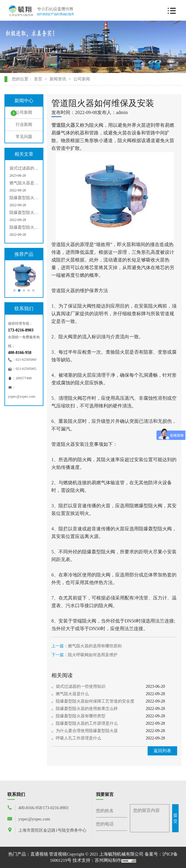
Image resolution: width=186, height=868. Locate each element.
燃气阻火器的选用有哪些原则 (95, 646)
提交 (175, 818)
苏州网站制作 (108, 860)
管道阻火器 (63, 125)
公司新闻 (82, 79)
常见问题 (21, 137)
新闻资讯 (58, 79)
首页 (38, 79)
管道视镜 (58, 854)
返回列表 (162, 751)
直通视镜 (39, 854)
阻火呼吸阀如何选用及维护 (93, 655)
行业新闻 (21, 125)
